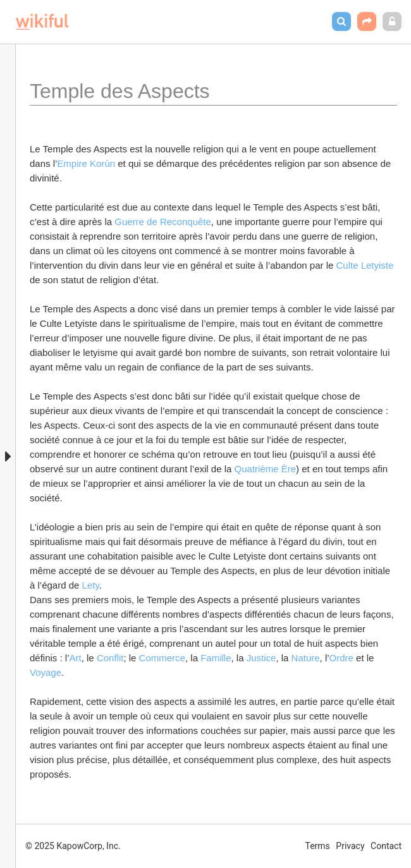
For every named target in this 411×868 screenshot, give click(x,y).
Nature (306, 658)
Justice (261, 658)
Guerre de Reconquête (163, 222)
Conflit (110, 658)
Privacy (350, 846)
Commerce (162, 658)
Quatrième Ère (266, 469)
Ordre (343, 658)
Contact (386, 846)
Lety (91, 585)
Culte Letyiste (366, 265)
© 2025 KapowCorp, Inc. (73, 846)
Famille (216, 658)
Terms (318, 846)
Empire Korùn (86, 163)
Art (76, 658)
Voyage (46, 672)
